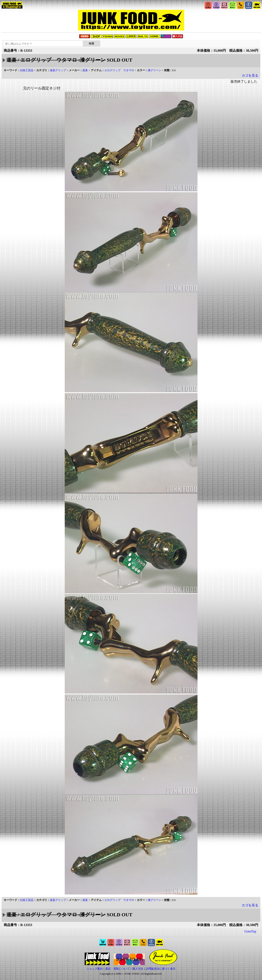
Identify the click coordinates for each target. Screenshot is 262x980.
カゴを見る (250, 75)
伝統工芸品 (27, 70)
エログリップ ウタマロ (119, 70)
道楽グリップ (58, 70)
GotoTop (250, 931)
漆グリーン (154, 70)
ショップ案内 (95, 969)
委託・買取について (118, 969)
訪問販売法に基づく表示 (161, 969)
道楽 (85, 70)
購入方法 (138, 969)
